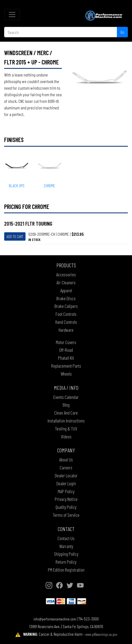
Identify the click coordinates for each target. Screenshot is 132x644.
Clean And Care (66, 413)
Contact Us (66, 538)
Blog (66, 405)
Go (122, 32)
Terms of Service (66, 515)
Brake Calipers (66, 306)
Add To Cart (15, 236)
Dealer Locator (66, 475)
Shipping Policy (66, 554)
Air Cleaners (66, 282)
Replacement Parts (66, 366)
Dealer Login (66, 483)
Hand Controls (66, 322)
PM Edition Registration (66, 570)
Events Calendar (66, 397)
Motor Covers (66, 342)
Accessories (66, 274)
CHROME (50, 185)
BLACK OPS (17, 185)
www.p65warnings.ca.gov (101, 634)
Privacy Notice (66, 499)
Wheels (66, 374)
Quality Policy (66, 507)
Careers (66, 467)
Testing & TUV (66, 429)
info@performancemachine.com (55, 619)
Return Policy (66, 562)
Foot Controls (66, 314)
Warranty (66, 546)
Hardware (66, 330)
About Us (66, 459)
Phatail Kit (66, 358)
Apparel (66, 290)
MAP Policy (66, 491)
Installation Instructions (66, 421)
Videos (66, 436)
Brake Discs (66, 298)
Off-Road (66, 350)
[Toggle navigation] (12, 15)
